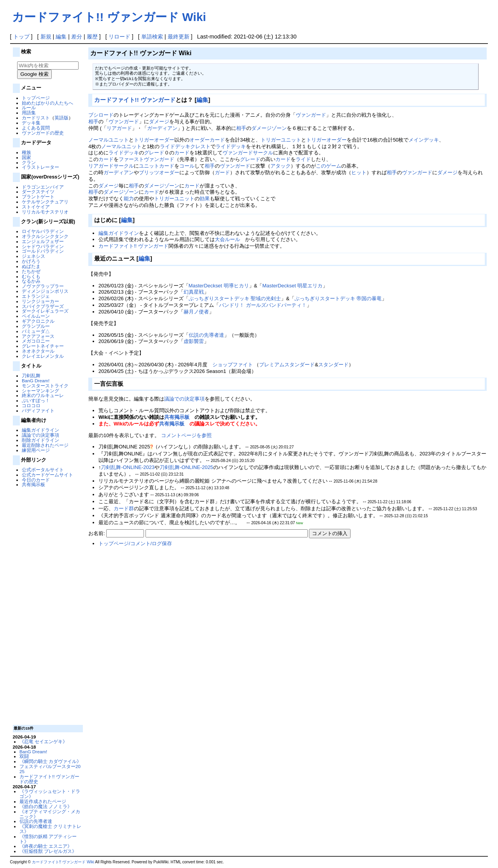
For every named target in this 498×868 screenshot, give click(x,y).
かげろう (31, 261)
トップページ (36, 98)
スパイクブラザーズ (43, 306)
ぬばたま (31, 266)
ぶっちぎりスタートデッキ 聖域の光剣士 (235, 298)
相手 (93, 122)
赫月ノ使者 (196, 312)
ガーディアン (162, 128)
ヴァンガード (311, 115)
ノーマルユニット (109, 140)
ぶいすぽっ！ (36, 400)
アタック (281, 166)
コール (187, 166)
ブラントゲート (38, 197)
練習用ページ (36, 450)
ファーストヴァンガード (146, 159)
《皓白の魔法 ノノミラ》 (46, 806)
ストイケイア (36, 207)
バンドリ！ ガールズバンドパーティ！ (263, 305)
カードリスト (36, 118)
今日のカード (36, 480)
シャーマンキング (40, 391)
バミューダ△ (36, 331)
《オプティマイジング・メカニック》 (50, 814)
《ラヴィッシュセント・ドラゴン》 (50, 794)
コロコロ (31, 405)
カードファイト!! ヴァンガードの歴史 (49, 779)
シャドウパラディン (43, 246)
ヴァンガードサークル (248, 153)
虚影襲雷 (194, 341)
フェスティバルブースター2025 (50, 769)
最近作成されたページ (43, 801)
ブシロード (101, 115)
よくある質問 (36, 128)
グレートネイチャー (43, 346)
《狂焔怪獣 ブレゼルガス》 (48, 851)
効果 (205, 199)
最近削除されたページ (45, 445)
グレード (154, 153)
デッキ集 (31, 123)
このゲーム (329, 166)
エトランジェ (36, 296)
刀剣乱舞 (31, 375)
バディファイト (38, 410)
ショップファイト (233, 365)
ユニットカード (157, 166)
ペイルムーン (36, 316)
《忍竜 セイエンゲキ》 (43, 741)
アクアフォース (38, 336)
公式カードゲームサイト (47, 475)
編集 (61, 37)
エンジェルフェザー (43, 241)
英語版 (61, 118)
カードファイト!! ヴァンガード (135, 100)
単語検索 (152, 37)
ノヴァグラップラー (43, 286)
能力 (129, 199)
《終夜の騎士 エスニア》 (46, 846)
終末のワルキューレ (43, 395)
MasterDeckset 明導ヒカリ (219, 286)
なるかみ (31, 281)
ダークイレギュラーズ (45, 311)
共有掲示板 (33, 484)
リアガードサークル (111, 166)
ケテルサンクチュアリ (45, 202)
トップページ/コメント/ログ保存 (135, 543)
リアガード (119, 128)
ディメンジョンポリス (45, 291)
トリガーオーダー (154, 140)
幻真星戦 (194, 292)
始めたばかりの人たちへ (47, 103)
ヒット (359, 172)
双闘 (24, 756)
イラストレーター (40, 167)
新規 (46, 37)
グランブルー (36, 326)
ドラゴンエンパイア (43, 187)
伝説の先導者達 (36, 821)
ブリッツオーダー (159, 172)
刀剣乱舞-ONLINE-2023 (128, 467)
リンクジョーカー (40, 301)
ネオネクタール (38, 351)
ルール (29, 108)
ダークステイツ (38, 192)
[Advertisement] (47, 605)
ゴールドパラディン (43, 251)
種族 (26, 152)
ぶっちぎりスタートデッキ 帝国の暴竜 (338, 298)
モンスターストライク (45, 386)
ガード (222, 172)
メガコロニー (36, 341)
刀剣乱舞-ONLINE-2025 (186, 467)
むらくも (31, 276)
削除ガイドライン (40, 440)
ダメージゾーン (269, 128)
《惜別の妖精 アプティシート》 (48, 839)
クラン (29, 162)
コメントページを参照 (186, 435)
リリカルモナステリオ (45, 212)
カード (182, 153)
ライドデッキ (231, 146)
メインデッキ (424, 140)
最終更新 (179, 37)
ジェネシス (33, 256)
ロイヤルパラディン (43, 231)
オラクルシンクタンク (45, 236)
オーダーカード (207, 140)
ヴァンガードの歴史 (43, 133)
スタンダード (333, 365)
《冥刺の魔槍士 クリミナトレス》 (50, 829)
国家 (26, 157)
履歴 (92, 37)
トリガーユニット (281, 140)
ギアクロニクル (38, 321)
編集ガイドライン (40, 430)
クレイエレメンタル (43, 356)
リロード (119, 37)
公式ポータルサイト (43, 470)
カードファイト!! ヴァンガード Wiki (109, 17)
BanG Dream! (36, 381)
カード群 (124, 508)
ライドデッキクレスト (185, 146)
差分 (77, 37)
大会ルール (227, 239)
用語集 (29, 113)
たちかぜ (31, 271)
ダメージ (159, 122)
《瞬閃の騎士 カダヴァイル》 (50, 761)
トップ (21, 37)
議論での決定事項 (40, 435)
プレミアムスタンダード (287, 365)
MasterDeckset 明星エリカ (292, 286)
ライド (303, 159)
